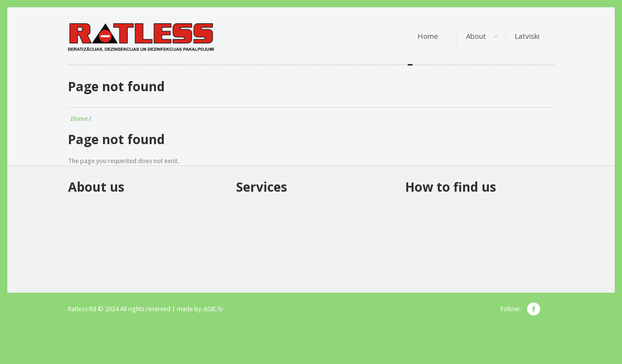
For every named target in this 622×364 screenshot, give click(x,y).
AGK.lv (213, 309)
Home (79, 119)
